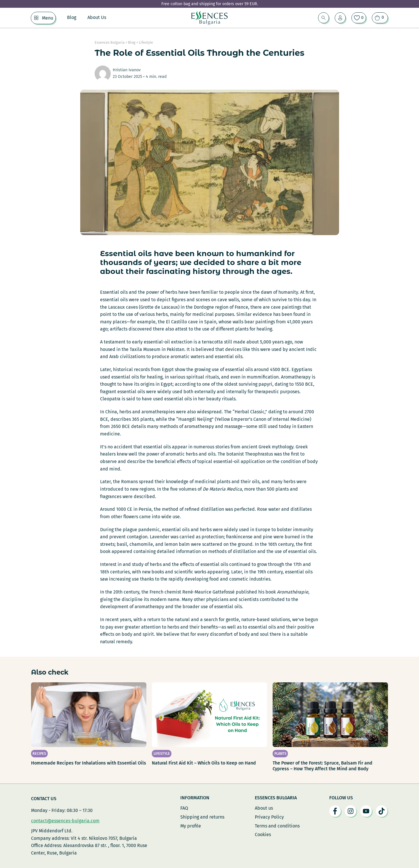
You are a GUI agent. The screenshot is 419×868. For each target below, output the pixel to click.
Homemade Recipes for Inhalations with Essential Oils (89, 763)
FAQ (184, 808)
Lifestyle (146, 42)
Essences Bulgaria (110, 42)
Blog (72, 17)
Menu (48, 18)
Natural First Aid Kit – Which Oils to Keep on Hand (204, 763)
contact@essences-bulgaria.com (65, 821)
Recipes (39, 753)
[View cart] (380, 18)
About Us (97, 17)
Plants (280, 753)
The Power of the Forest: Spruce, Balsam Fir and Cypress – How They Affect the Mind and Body (323, 766)
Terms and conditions (277, 826)
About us (264, 808)
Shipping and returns (202, 817)
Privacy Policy (269, 817)
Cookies (263, 835)
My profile (191, 826)
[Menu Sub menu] (36, 18)
